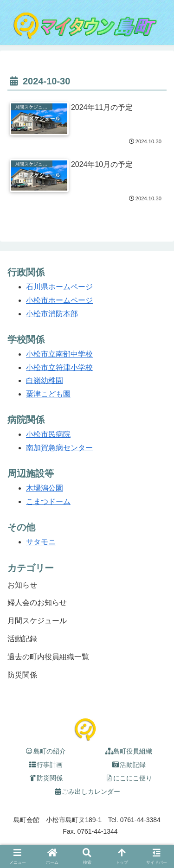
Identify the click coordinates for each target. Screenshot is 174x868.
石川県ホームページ (59, 287)
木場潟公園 (45, 488)
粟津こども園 (48, 394)
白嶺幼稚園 (45, 380)
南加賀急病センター (59, 448)
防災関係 (45, 778)
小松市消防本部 (52, 314)
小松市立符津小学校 (59, 367)
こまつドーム (48, 501)
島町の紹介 (45, 751)
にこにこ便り (129, 778)
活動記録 (129, 765)
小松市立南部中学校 (59, 354)
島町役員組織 (129, 751)
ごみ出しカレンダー (87, 791)
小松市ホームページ (59, 300)
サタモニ (41, 542)
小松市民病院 (48, 434)
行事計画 (45, 765)
